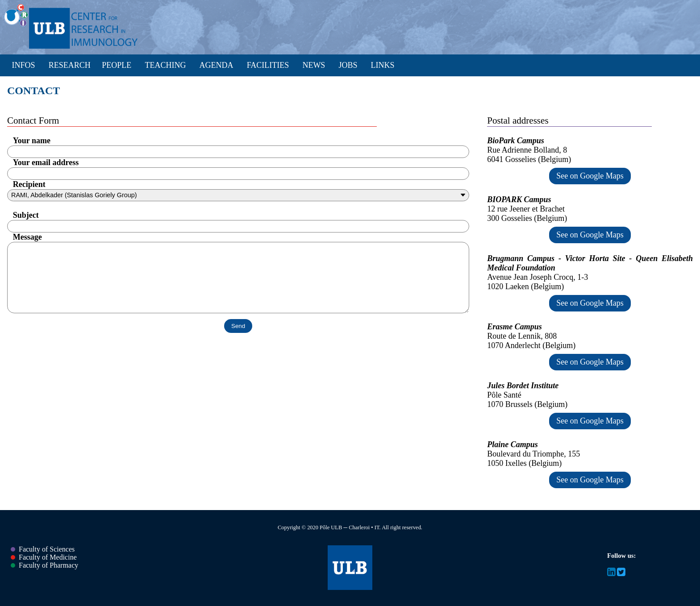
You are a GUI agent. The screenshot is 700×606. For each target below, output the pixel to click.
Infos (24, 65)
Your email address (46, 162)
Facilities (268, 65)
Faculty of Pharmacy (44, 565)
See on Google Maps (590, 176)
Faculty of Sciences (43, 549)
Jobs (348, 65)
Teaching (165, 65)
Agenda (217, 65)
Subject (26, 215)
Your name (32, 141)
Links (383, 65)
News (314, 65)
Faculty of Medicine (44, 557)
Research (70, 65)
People (117, 65)
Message (27, 237)
